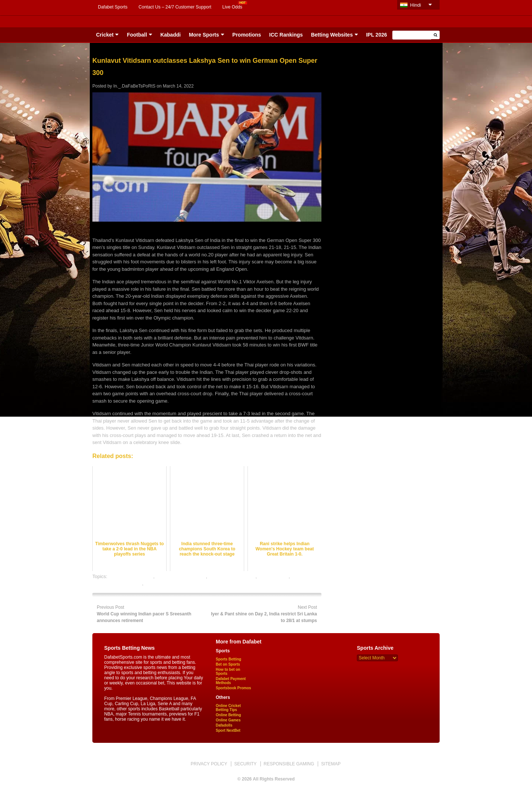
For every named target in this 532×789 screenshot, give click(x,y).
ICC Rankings (286, 35)
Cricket (105, 35)
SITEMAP (331, 764)
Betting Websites (332, 35)
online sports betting (166, 583)
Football (137, 35)
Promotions (247, 35)
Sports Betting (229, 659)
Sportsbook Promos (233, 688)
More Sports (204, 35)
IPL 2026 (377, 35)
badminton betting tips (232, 576)
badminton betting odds (181, 576)
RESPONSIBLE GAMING (289, 764)
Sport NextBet (228, 730)
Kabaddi (170, 35)
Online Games (228, 720)
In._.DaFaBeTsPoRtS (134, 86)
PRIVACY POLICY (209, 764)
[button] (435, 35)
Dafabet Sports (113, 7)
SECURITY (245, 764)
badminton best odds (131, 576)
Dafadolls (224, 725)
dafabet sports (273, 576)
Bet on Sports (228, 664)
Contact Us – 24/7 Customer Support (175, 7)
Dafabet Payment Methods (231, 681)
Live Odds (232, 7)
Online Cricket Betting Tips (228, 708)
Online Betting (228, 715)
